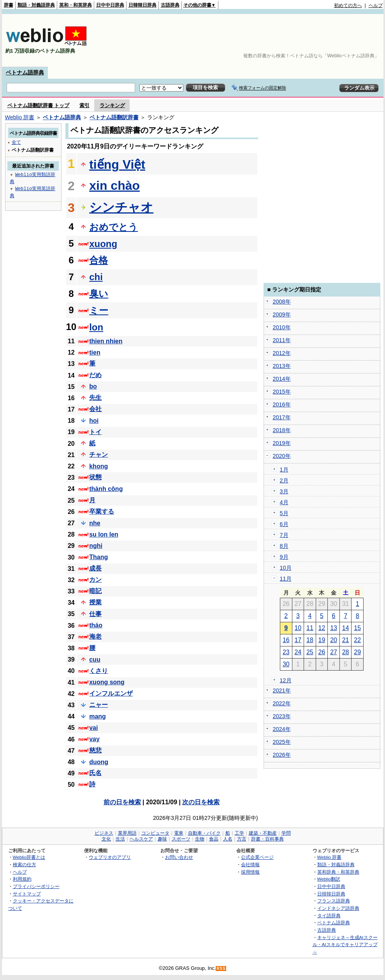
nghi (96, 546)
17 (298, 640)
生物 (200, 839)
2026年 (282, 755)
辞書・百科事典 (267, 839)
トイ (95, 432)
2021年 (282, 690)
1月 (284, 470)
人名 (228, 839)
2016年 (282, 404)
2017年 (282, 417)
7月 (284, 535)
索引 (84, 105)
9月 (284, 557)
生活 (120, 839)
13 (334, 628)
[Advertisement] (352, 40)
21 (346, 640)
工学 (239, 833)
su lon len (104, 534)
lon (96, 327)
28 (346, 652)
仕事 (95, 614)
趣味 (162, 839)
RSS (221, 969)
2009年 (282, 314)
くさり (98, 671)
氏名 (95, 773)
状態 (95, 477)
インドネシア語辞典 (338, 908)
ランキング (112, 105)
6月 (284, 524)
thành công (106, 489)
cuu (95, 660)
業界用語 (127, 833)
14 (346, 628)
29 (357, 652)
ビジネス (104, 833)
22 (357, 640)
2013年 (282, 366)
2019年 (282, 443)
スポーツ (181, 839)
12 (322, 628)
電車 (179, 833)
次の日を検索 (201, 802)
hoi (94, 421)
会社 (95, 409)
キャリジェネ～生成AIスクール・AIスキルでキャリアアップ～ (345, 945)
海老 (95, 637)
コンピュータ (155, 833)
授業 (95, 602)
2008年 (282, 302)
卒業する (102, 511)
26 (322, 652)
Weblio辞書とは (29, 857)
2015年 (282, 392)
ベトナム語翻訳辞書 (114, 117)
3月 (284, 491)
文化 (106, 839)
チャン (98, 455)
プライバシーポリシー (36, 886)
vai (93, 728)
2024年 (282, 729)
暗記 (95, 591)
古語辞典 (170, 5)
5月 (284, 513)
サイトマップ (27, 894)
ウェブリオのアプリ (110, 857)
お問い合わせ (179, 857)
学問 (286, 833)
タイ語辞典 (329, 916)
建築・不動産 (263, 833)
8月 (284, 546)
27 (334, 652)
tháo (96, 625)
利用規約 (22, 879)
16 (286, 640)
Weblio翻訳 (329, 879)
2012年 (282, 353)
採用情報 (250, 872)
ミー (99, 310)
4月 (284, 502)
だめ (95, 375)
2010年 (282, 327)
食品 (214, 839)
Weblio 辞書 (20, 117)
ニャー (98, 705)
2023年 (282, 716)
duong (99, 762)
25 (310, 652)
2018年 (282, 430)
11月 (286, 579)
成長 (95, 568)
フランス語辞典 (334, 901)
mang (98, 716)
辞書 (9, 5)
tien (95, 352)
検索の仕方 (25, 864)
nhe (95, 523)
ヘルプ (376, 5)
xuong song (107, 682)
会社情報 (250, 864)
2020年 (282, 456)
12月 (286, 680)
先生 (95, 398)
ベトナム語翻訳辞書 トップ (39, 105)
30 (286, 664)
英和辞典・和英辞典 (338, 872)
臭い (99, 294)
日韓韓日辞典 (142, 5)
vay (94, 739)
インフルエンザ (111, 693)
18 (310, 640)
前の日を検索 (122, 802)
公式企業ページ (257, 857)
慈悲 (95, 750)
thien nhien (106, 341)
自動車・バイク (204, 833)
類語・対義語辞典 (36, 5)
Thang (98, 557)
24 (298, 652)
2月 (284, 480)
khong (98, 466)
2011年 (282, 340)
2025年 (282, 742)
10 (298, 628)
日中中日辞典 (110, 5)
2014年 (282, 379)
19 (322, 640)
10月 (286, 568)
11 (310, 628)
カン (95, 580)
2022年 (282, 703)
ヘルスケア (141, 839)
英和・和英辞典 (76, 5)
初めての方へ (348, 5)
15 (357, 628)
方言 (242, 839)
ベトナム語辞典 (25, 72)
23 (286, 652)
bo (93, 386)
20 (334, 640)
